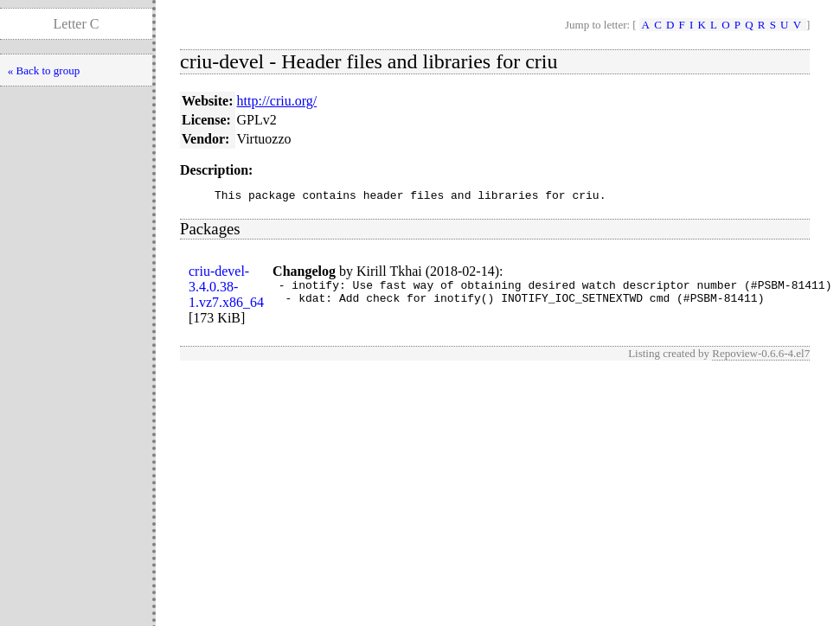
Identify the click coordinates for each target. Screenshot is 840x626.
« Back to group (44, 70)
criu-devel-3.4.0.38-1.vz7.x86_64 (226, 289)
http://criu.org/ (277, 101)
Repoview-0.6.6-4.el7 (761, 356)
